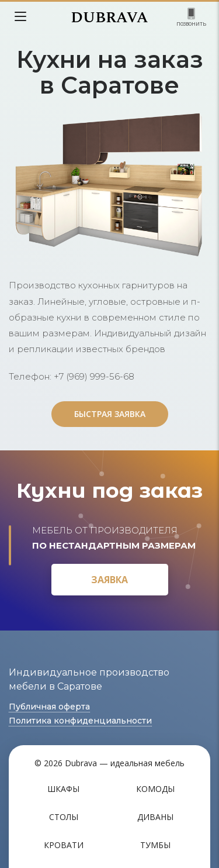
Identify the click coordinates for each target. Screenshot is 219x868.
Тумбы (155, 845)
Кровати (64, 845)
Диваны (155, 817)
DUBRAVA (109, 18)
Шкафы (63, 789)
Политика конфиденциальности (80, 721)
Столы (64, 817)
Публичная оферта (49, 707)
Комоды (155, 789)
